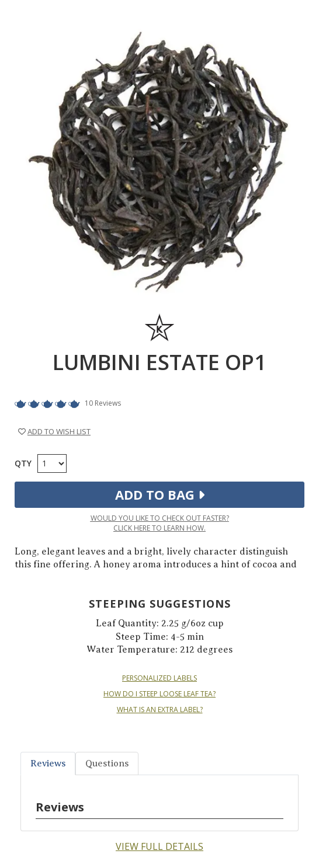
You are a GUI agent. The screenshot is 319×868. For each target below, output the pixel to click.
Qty (23, 463)
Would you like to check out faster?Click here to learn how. (160, 523)
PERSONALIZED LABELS (159, 678)
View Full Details (159, 846)
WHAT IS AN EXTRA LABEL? (160, 710)
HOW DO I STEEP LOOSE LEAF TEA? (159, 694)
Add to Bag (160, 494)
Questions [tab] (107, 764)
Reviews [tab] (48, 764)
